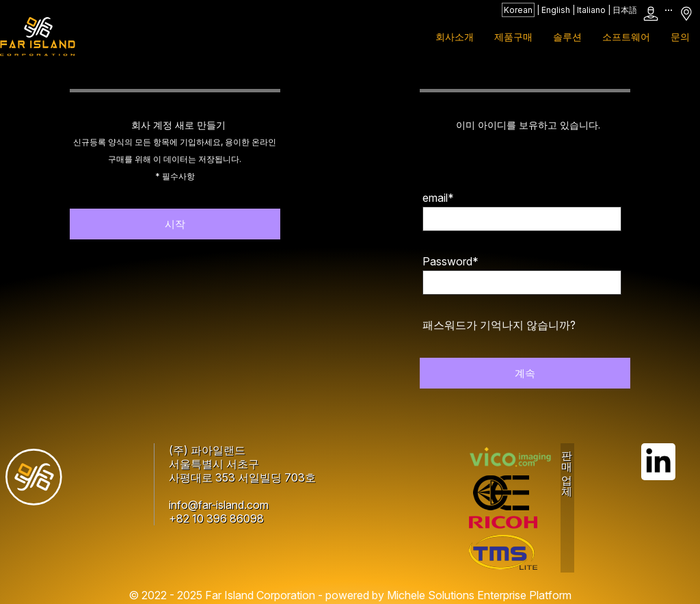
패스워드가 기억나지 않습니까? (499, 325)
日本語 (625, 10)
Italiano (591, 10)
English (556, 10)
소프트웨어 (626, 37)
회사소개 (455, 37)
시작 (175, 224)
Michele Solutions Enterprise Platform (479, 595)
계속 (525, 373)
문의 (680, 37)
